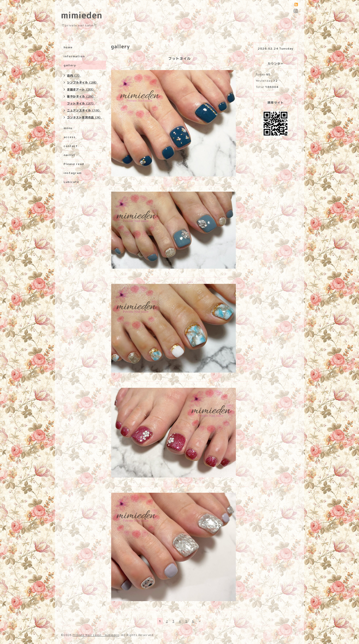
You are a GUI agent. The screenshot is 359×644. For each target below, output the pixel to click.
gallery (70, 65)
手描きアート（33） (81, 89)
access (70, 137)
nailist (69, 155)
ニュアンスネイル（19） (84, 110)
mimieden (82, 15)
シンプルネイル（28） (83, 82)
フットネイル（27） (81, 103)
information (74, 56)
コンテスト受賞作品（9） (85, 117)
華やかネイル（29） (81, 96)
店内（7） (74, 76)
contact (71, 146)
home (68, 47)
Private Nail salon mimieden (96, 635)
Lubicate (71, 182)
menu (68, 128)
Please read (74, 164)
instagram (73, 173)
